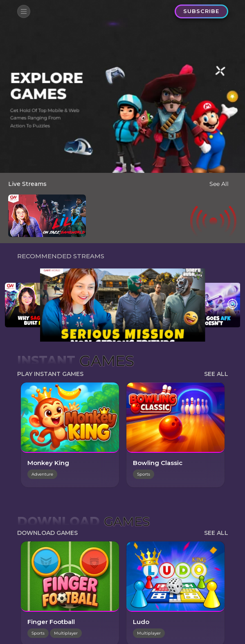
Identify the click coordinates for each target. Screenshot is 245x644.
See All (219, 184)
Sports (144, 474)
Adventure (42, 474)
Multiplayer (66, 633)
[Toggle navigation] (24, 11)
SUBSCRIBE (202, 11)
